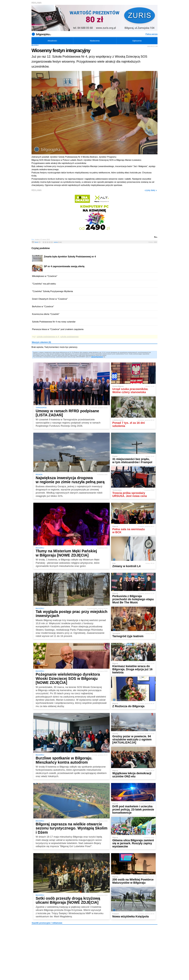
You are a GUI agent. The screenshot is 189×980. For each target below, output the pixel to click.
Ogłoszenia (137, 41)
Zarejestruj (100, 357)
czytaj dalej (151, 190)
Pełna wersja (151, 34)
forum (37, 242)
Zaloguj (94, 357)
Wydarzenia (95, 41)
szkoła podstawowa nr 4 (48, 337)
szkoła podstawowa (69, 337)
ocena (58, 242)
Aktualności (52, 41)
